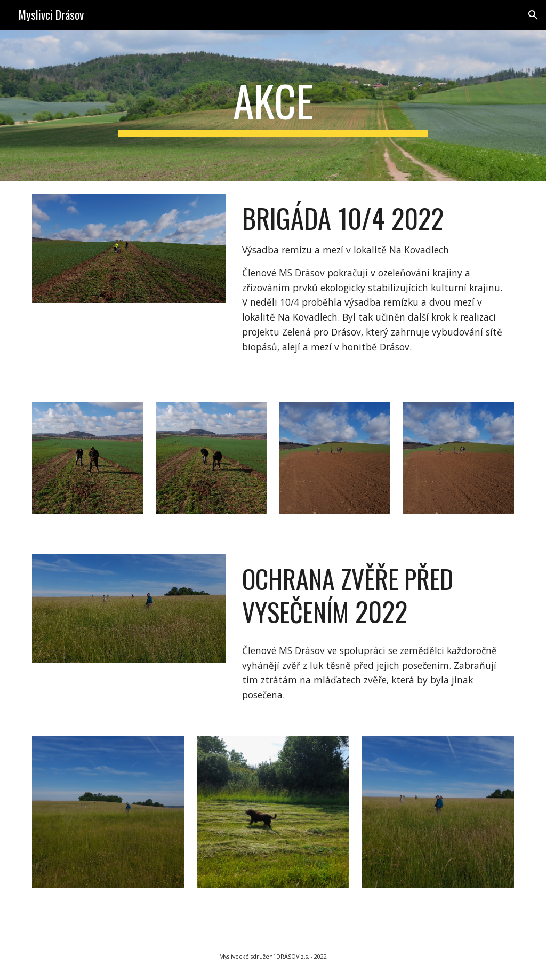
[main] (273, 106)
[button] (533, 15)
